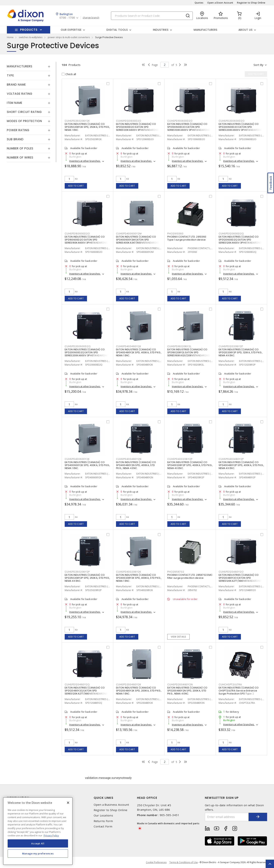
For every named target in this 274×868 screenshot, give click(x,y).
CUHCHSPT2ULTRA (230, 684)
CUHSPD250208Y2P (77, 572)
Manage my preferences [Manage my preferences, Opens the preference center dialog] (38, 853)
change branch (91, 18)
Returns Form (103, 821)
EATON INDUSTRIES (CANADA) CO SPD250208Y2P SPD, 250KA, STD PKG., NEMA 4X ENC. (87, 578)
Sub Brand (15, 139)
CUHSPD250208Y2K (77, 121)
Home (10, 37)
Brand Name (16, 85)
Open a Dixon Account (220, 3)
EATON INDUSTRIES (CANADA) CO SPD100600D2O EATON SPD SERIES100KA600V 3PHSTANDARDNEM (190, 127)
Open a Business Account (111, 805)
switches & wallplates (31, 37)
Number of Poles (20, 148)
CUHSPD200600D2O (232, 121)
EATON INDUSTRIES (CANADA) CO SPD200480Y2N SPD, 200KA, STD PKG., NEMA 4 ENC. (187, 691)
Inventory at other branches (85, 161)
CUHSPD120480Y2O (231, 572)
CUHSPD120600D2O (129, 121)
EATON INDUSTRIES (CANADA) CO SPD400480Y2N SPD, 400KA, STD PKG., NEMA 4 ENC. (136, 465)
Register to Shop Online (251, 3)
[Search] (152, 16)
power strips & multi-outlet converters (69, 37)
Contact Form (103, 826)
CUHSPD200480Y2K (128, 684)
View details (179, 637)
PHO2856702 (176, 572)
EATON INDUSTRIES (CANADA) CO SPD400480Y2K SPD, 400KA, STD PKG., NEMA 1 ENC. (139, 352)
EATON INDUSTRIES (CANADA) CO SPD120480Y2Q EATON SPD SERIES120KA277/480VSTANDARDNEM (87, 691)
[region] (38, 831)
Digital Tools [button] (117, 30)
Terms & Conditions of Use (184, 862)
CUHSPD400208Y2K (128, 572)
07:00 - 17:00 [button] (67, 18)
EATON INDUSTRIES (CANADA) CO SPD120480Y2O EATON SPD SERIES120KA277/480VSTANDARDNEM (241, 578)
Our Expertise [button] (71, 30)
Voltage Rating (20, 94)
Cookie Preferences (156, 862)
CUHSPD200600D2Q (78, 346)
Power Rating (18, 130)
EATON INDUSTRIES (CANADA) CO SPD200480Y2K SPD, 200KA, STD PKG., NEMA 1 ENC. (139, 691)
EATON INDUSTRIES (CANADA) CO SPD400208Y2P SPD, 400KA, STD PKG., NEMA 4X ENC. (190, 465)
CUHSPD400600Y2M (129, 234)
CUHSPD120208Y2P (231, 346)
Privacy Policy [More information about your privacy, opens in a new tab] (51, 835)
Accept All (38, 843)
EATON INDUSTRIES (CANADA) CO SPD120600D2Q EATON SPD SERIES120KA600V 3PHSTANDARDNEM (241, 240)
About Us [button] (246, 30)
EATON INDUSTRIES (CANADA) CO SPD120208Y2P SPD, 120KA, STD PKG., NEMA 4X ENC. (241, 352)
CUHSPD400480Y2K (128, 346)
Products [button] (29, 30)
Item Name (15, 103)
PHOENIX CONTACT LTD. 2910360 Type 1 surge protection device (187, 238)
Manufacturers (206, 30)
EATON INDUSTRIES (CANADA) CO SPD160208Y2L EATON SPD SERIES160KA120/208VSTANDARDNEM (189, 352)
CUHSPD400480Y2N (129, 459)
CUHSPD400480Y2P (231, 459)
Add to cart (76, 186)
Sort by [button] (258, 65)
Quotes (199, 3)
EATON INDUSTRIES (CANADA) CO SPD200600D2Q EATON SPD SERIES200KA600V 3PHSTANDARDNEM (87, 352)
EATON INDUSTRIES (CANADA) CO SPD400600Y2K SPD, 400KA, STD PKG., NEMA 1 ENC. (87, 465)
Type (10, 75)
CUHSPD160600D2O (77, 234)
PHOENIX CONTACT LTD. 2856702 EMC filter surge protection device (190, 576)
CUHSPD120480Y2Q (77, 684)
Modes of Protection (24, 121)
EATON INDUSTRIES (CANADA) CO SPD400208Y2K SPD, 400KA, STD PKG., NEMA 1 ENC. (139, 578)
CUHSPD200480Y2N (180, 684)
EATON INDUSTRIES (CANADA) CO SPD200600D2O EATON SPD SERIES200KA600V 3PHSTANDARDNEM (241, 127)
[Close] (68, 803)
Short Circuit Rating (24, 112)
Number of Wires (20, 157)
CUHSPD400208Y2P (180, 459)
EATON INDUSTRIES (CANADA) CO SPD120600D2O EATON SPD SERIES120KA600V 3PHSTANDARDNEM (138, 127)
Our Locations (103, 815)
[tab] (29, 66)
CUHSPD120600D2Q (231, 234)
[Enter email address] (227, 817)
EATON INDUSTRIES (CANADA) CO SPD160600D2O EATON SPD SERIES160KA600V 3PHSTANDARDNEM (87, 240)
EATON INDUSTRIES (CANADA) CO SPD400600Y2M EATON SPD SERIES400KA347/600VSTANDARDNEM (139, 240)
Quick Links (104, 798)
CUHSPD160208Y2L (179, 346)
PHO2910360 (175, 234)
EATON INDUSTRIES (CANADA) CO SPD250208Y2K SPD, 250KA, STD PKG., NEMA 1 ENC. (87, 127)
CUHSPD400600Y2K (77, 459)
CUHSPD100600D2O (180, 121)
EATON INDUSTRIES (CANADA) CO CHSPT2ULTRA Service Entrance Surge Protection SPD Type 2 (239, 691)
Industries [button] (161, 30)
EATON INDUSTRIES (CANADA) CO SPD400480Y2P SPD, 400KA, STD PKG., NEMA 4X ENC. (241, 465)
